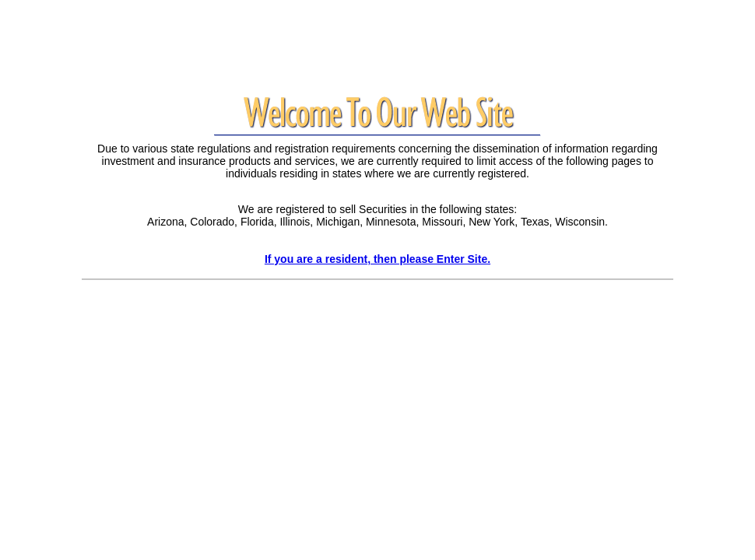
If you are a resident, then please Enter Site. (377, 259)
